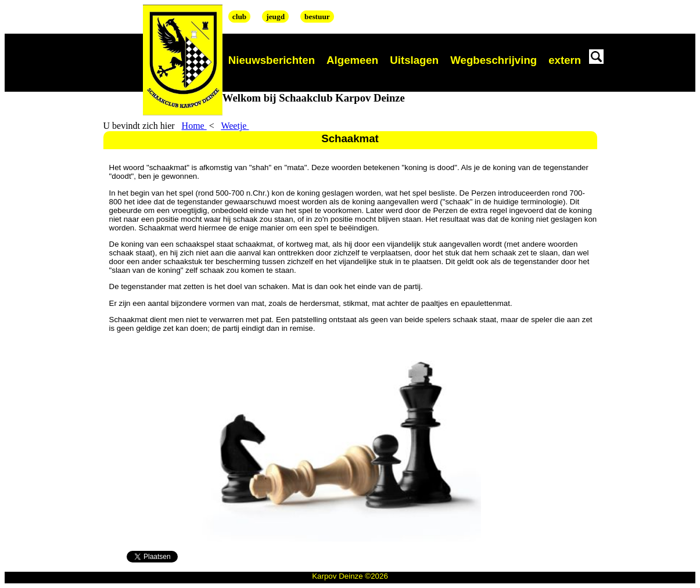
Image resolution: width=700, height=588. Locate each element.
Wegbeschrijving (493, 60)
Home (194, 126)
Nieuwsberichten (272, 60)
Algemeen (352, 60)
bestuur (317, 17)
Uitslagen (414, 60)
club (239, 17)
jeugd (275, 17)
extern (565, 60)
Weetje (235, 126)
